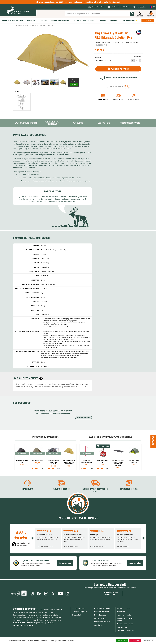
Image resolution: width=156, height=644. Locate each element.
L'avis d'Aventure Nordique (26, 123)
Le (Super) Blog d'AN (79, 612)
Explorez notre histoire (23, 625)
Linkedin (67, 594)
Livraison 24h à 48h (118, 100)
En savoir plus (65, 563)
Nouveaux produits (124, 615)
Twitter (53, 594)
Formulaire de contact (102, 608)
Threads (46, 594)
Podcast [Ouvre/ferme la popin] (153, 441)
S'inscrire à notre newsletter (110, 593)
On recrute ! (76, 615)
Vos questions (104, 123)
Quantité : (138, 57)
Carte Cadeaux (122, 627)
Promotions (121, 612)
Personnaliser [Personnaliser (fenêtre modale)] (148, 641)
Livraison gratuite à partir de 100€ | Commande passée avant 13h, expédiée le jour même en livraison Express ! (78, 2)
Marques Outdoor (123, 608)
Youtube (60, 594)
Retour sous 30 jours (129, 489)
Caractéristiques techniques (52, 123)
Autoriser (74, 84)
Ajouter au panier (120, 69)
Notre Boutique (100, 615)
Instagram (32, 594)
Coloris (98, 57)
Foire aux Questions (102, 612)
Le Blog (19, 594)
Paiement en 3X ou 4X (103, 100)
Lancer (132, 14)
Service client (27, 489)
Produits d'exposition (125, 624)
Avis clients (98, 625)
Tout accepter (122, 641)
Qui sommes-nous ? (79, 608)
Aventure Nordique (25, 609)
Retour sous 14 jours (134, 100)
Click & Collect (100, 618)
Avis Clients (78, 123)
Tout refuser (135, 641)
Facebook (39, 594)
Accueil (18, 25)
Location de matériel (102, 622)
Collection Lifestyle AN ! (126, 631)
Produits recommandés (130, 123)
